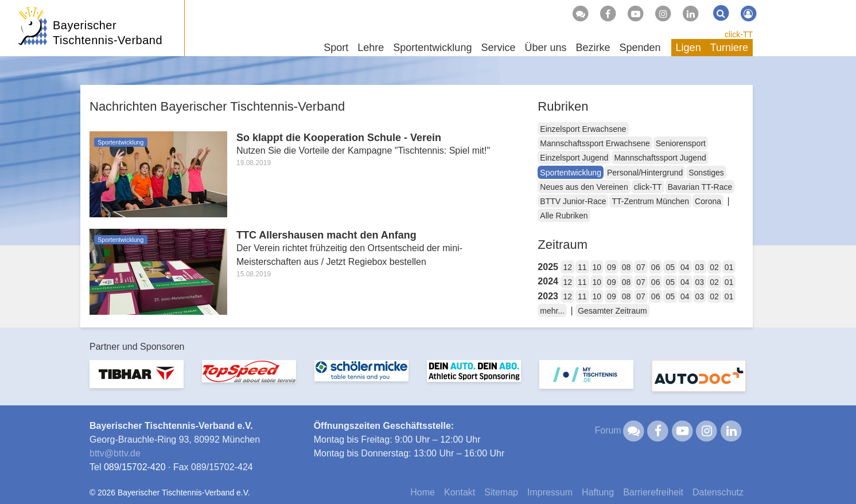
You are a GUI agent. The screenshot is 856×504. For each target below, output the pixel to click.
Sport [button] (336, 48)
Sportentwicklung (571, 173)
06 (656, 267)
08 (627, 267)
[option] (137, 381)
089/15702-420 (135, 467)
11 (582, 267)
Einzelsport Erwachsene (583, 129)
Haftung (598, 492)
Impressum (550, 492)
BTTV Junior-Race (573, 201)
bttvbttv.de (115, 453)
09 (612, 267)
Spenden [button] (640, 48)
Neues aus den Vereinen (584, 187)
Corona (708, 201)
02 (714, 267)
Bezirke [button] (593, 48)
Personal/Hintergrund (645, 173)
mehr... (552, 311)
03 (700, 267)
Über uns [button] (545, 48)
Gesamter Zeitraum (612, 311)
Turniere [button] (729, 48)
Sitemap (501, 492)
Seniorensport (681, 143)
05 (670, 267)
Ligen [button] (688, 48)
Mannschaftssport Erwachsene (595, 143)
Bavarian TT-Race (700, 187)
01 (729, 267)
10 (597, 267)
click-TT (739, 34)
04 (685, 267)
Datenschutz (718, 492)
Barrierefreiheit (653, 492)
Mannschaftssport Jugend (660, 158)
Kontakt (460, 492)
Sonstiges (706, 173)
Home (423, 492)
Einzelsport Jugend (574, 158)
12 (567, 267)
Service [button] (498, 48)
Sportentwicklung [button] (432, 48)
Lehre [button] (371, 48)
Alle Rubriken (564, 216)
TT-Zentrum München (650, 201)
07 (641, 267)
